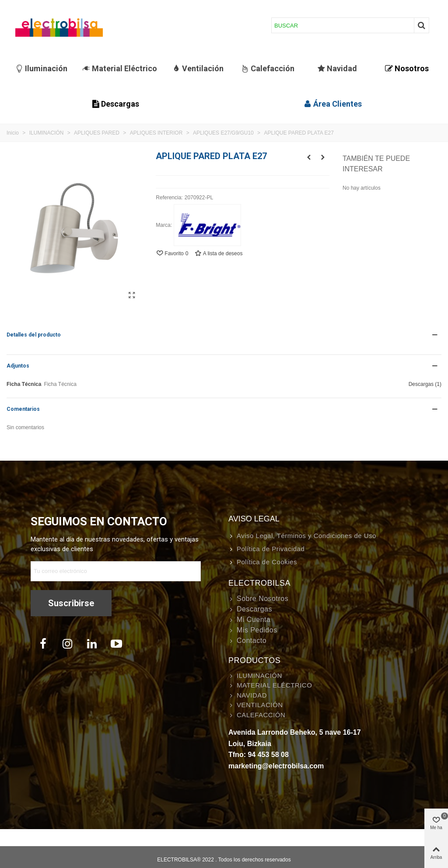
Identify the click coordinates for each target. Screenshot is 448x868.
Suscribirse (71, 603)
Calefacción (268, 68)
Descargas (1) (425, 384)
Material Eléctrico (120, 68)
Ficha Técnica (24, 384)
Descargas (115, 104)
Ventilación (198, 68)
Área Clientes (333, 104)
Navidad (337, 68)
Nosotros (407, 68)
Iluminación (41, 68)
